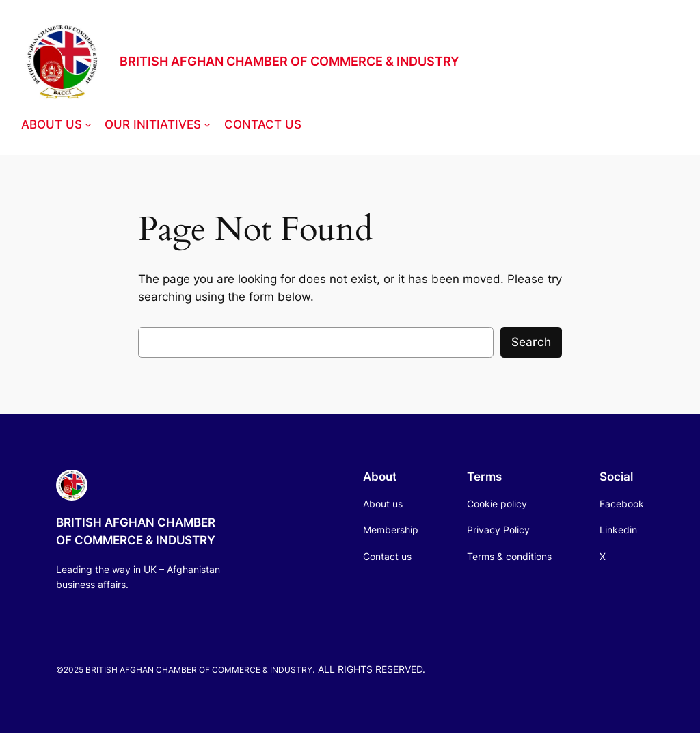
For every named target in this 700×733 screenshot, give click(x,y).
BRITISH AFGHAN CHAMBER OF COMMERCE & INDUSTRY (290, 61)
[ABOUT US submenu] (88, 124)
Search (531, 342)
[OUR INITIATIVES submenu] (207, 124)
